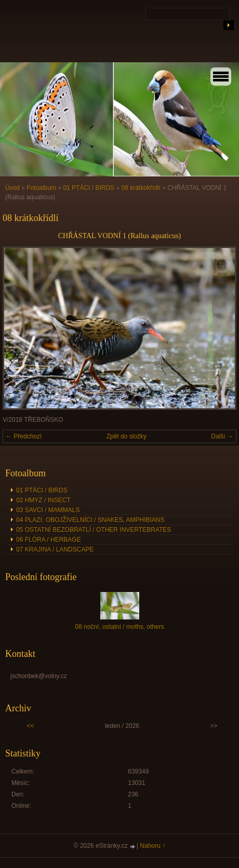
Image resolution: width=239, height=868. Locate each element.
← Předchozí (24, 436)
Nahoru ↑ (153, 846)
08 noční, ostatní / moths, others (119, 627)
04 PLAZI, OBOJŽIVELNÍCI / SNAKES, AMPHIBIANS (90, 520)
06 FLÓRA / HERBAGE (49, 540)
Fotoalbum (41, 188)
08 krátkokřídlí (141, 188)
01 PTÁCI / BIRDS (89, 188)
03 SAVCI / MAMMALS (48, 510)
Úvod (12, 188)
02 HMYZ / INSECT (43, 500)
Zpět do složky (127, 436)
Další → (222, 436)
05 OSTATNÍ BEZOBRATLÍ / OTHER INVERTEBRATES (94, 530)
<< (30, 726)
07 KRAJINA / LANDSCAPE (55, 549)
